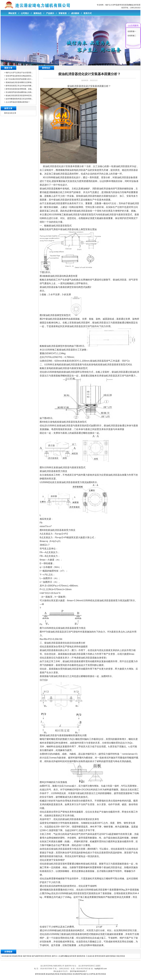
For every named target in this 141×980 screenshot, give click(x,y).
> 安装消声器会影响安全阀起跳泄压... (18, 76)
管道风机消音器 (66, 974)
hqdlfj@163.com (101, 969)
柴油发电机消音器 (53, 974)
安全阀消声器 (78, 974)
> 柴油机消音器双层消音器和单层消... (18, 96)
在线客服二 (132, 36)
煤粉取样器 (81, 956)
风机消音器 (121, 956)
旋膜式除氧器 (111, 956)
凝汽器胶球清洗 (38, 956)
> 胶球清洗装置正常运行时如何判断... (18, 86)
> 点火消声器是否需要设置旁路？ (17, 102)
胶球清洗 (48, 956)
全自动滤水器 (7, 956)
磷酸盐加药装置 (134, 5)
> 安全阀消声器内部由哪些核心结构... (18, 92)
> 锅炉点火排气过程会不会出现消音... (18, 73)
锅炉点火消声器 (111, 5)
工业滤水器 (90, 956)
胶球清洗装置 (123, 5)
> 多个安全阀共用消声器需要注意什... (18, 79)
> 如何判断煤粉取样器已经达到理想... (18, 99)
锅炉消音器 (27, 956)
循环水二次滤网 (58, 956)
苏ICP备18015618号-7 (78, 971)
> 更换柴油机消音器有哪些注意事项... (18, 82)
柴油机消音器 (17, 956)
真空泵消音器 (101, 974)
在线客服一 (132, 31)
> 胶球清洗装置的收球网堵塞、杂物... (18, 89)
